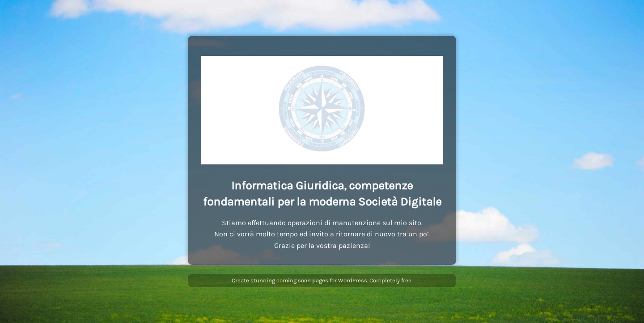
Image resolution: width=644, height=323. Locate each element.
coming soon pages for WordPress (322, 280)
